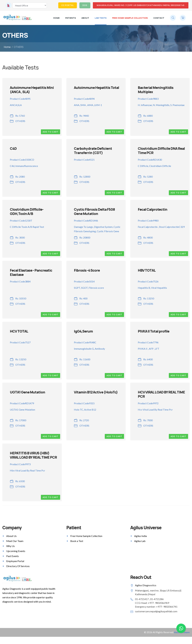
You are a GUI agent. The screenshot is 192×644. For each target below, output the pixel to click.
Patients (71, 18)
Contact (159, 18)
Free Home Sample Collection (130, 18)
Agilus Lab (140, 541)
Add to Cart (51, 132)
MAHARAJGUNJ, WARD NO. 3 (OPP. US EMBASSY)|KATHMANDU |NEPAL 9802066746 (141, 5)
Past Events (13, 556)
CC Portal (68, 5)
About (85, 18)
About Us (11, 536)
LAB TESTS (101, 18)
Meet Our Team (15, 541)
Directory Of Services (18, 566)
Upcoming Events (16, 551)
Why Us (10, 546)
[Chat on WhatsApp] (181, 628)
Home (56, 18)
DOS (85, 5)
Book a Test (77, 541)
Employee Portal (15, 561)
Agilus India (140, 536)
